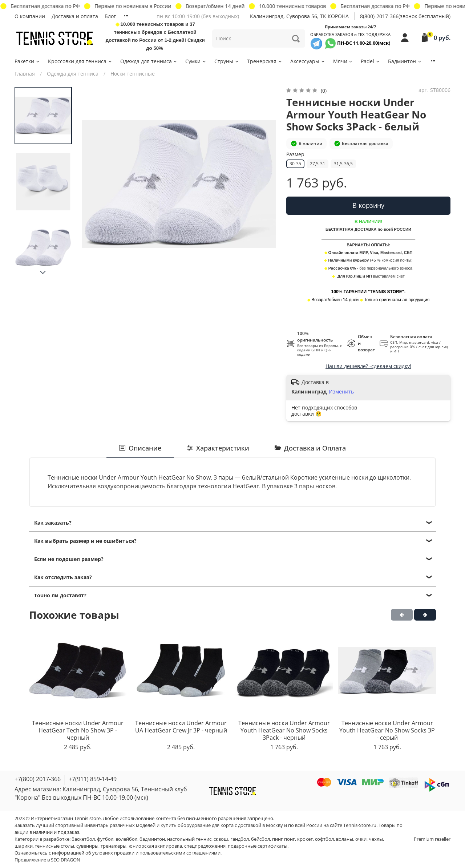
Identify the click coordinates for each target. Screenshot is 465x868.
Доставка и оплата (75, 16)
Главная (25, 74)
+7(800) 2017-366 (38, 779)
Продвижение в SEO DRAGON (47, 860)
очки (361, 839)
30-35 (295, 164)
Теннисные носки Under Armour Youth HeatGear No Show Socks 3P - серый (387, 730)
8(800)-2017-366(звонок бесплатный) (405, 16)
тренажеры (114, 846)
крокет (305, 839)
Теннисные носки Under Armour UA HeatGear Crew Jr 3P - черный (181, 727)
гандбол (240, 839)
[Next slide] (43, 272)
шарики (24, 846)
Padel (371, 61)
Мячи (343, 61)
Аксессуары (308, 61)
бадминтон (152, 839)
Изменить (341, 392)
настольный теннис (189, 839)
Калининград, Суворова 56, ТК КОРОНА (299, 16)
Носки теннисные (133, 74)
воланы (345, 839)
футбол (105, 839)
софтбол (324, 839)
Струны (227, 61)
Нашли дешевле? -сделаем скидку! (368, 366)
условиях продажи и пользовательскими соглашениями (156, 853)
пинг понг (284, 839)
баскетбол (83, 839)
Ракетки (27, 61)
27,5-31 (318, 164)
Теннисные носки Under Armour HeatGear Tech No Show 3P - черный (78, 730)
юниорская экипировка (155, 846)
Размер (295, 155)
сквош (221, 839)
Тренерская (265, 61)
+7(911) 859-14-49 (93, 779)
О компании (30, 16)
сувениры (87, 846)
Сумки (196, 61)
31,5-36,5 (343, 164)
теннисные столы (54, 846)
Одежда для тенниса (149, 61)
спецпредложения (205, 846)
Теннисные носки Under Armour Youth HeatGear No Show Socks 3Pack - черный (284, 730)
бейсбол (260, 839)
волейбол (126, 839)
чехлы (376, 839)
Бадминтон (405, 61)
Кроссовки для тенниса (80, 61)
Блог (110, 16)
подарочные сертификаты (258, 846)
